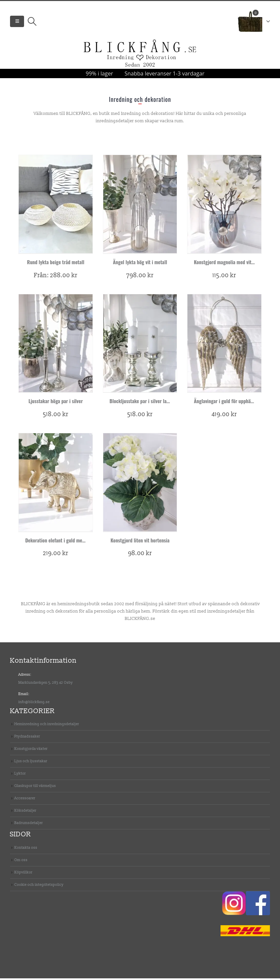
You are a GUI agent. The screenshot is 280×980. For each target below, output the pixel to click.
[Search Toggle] (32, 22)
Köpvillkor (23, 874)
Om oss (21, 862)
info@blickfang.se (34, 704)
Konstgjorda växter (31, 750)
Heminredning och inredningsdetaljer (47, 726)
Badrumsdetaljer (29, 825)
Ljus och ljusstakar (31, 763)
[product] (55, 206)
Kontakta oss (26, 849)
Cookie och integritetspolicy (39, 886)
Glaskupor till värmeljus (35, 787)
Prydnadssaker (27, 738)
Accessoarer (25, 800)
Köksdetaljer (25, 812)
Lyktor (20, 775)
